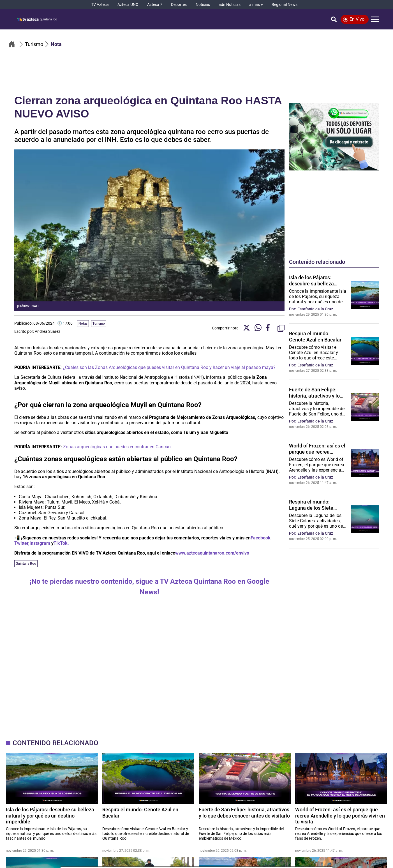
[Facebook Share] (270, 328)
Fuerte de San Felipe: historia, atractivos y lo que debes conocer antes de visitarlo (317, 393)
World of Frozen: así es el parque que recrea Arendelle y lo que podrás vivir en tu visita (317, 449)
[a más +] (256, 5)
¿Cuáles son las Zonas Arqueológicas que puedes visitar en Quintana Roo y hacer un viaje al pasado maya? (169, 367)
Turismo (99, 324)
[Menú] (375, 19)
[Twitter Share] (247, 328)
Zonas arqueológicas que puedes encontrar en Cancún (117, 447)
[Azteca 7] (155, 5)
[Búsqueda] (334, 19)
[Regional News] (285, 5)
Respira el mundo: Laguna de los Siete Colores (311, 505)
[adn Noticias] (230, 5)
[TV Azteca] (100, 5)
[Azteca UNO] (128, 5)
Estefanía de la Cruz (315, 309)
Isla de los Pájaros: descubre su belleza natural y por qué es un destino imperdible (314, 280)
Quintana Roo (26, 564)
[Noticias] (203, 5)
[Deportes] (179, 5)
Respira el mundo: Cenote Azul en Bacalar (315, 336)
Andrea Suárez (48, 331)
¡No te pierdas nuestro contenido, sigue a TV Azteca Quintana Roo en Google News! (149, 587)
